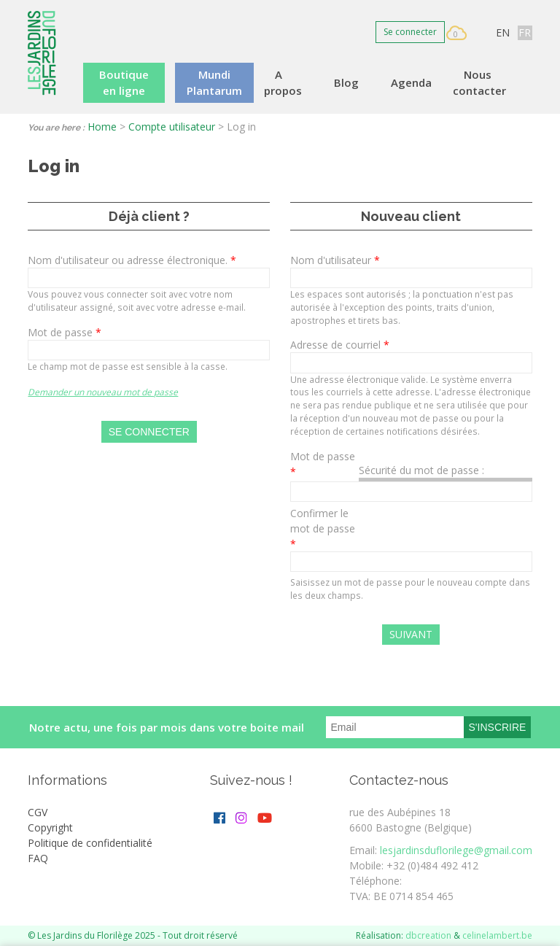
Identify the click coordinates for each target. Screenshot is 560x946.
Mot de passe (65, 332)
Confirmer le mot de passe (323, 528)
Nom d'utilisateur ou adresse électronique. (132, 260)
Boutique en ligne (124, 83)
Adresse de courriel (340, 345)
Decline (507, 899)
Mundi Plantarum (214, 83)
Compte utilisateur (172, 127)
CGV (38, 812)
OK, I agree (437, 899)
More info (51, 937)
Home (102, 127)
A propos (283, 83)
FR (525, 32)
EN (503, 32)
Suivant (411, 634)
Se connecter (410, 32)
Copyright (50, 827)
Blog (346, 82)
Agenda (411, 82)
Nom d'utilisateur (335, 260)
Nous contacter (479, 83)
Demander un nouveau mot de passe (103, 392)
